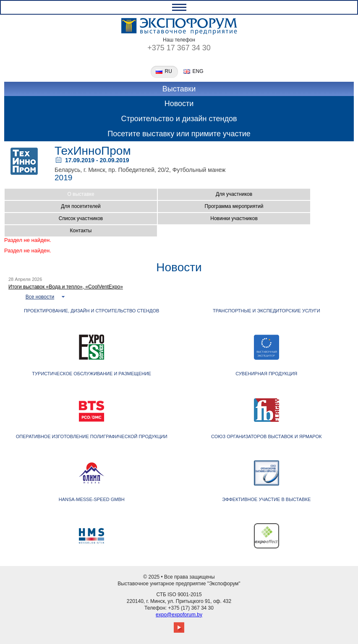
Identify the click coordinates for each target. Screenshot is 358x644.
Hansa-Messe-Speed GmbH (92, 499)
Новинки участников (234, 218)
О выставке (81, 194)
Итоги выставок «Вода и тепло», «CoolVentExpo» (66, 287)
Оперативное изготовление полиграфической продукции (92, 436)
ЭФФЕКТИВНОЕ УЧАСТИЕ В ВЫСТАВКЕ (266, 499)
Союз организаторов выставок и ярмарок (266, 436)
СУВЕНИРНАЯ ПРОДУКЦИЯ (266, 374)
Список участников (81, 218)
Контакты (81, 231)
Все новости (40, 297)
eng (198, 71)
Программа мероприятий (234, 206)
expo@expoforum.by (179, 615)
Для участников (234, 194)
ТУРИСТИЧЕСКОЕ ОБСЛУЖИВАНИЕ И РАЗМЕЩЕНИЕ (91, 374)
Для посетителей (81, 206)
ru (169, 71)
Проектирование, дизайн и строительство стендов (91, 311)
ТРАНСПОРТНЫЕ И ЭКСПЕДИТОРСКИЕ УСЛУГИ (267, 311)
